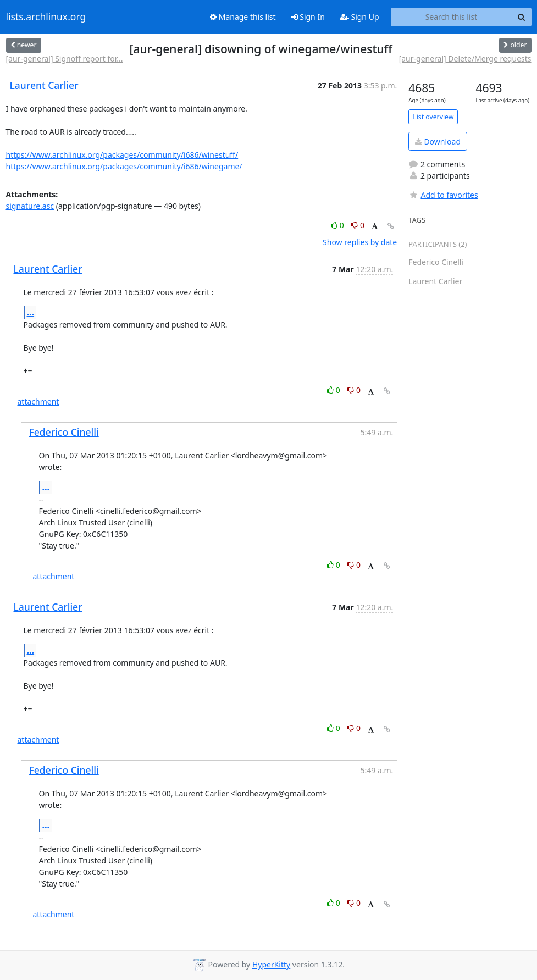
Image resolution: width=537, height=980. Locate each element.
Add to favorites (443, 195)
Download (438, 142)
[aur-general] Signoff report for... (65, 59)
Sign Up (360, 17)
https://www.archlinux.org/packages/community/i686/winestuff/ (122, 155)
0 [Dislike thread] (358, 225)
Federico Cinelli (64, 432)
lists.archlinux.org (46, 17)
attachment (38, 402)
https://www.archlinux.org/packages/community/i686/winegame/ (124, 166)
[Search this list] (452, 17)
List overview (433, 117)
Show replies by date (360, 242)
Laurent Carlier (44, 85)
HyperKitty (271, 965)
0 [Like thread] (338, 225)
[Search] (522, 17)
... (31, 312)
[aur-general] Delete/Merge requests (465, 59)
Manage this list (243, 17)
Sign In (308, 17)
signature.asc (30, 206)
